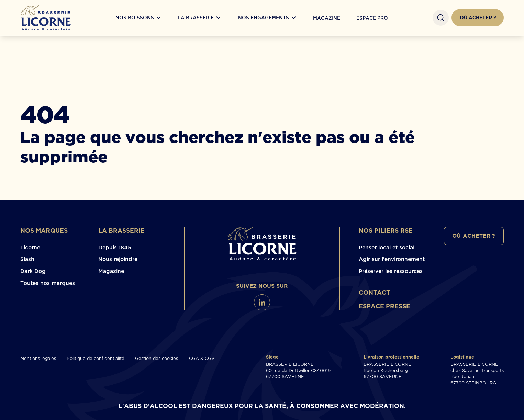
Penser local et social (387, 247)
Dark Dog (33, 271)
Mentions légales (38, 358)
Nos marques (44, 231)
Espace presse (384, 306)
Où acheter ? (478, 18)
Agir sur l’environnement (392, 259)
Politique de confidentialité (96, 358)
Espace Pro (372, 18)
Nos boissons (135, 18)
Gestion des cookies (157, 358)
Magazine (327, 18)
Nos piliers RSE (386, 231)
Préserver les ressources (391, 271)
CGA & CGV (202, 358)
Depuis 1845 (115, 247)
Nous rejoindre (118, 259)
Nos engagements (264, 18)
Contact (374, 292)
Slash (27, 259)
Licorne (30, 247)
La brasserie (121, 231)
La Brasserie (196, 18)
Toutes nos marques (48, 283)
